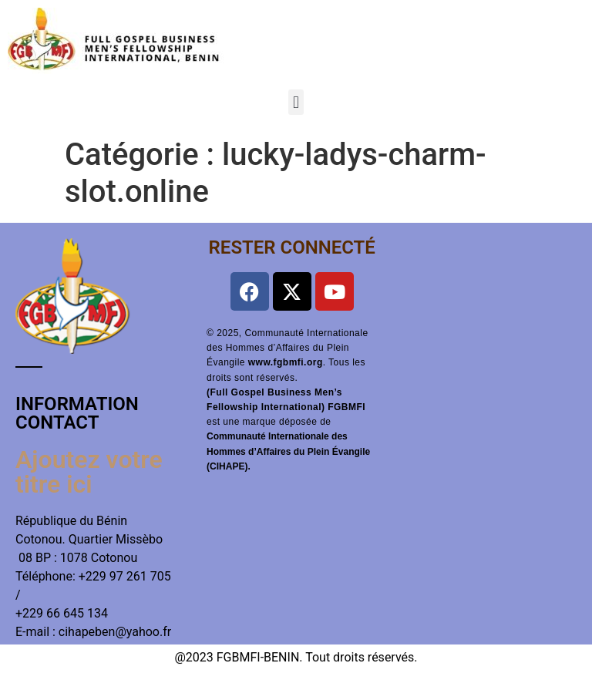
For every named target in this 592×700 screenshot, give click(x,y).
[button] (296, 102)
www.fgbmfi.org (286, 362)
